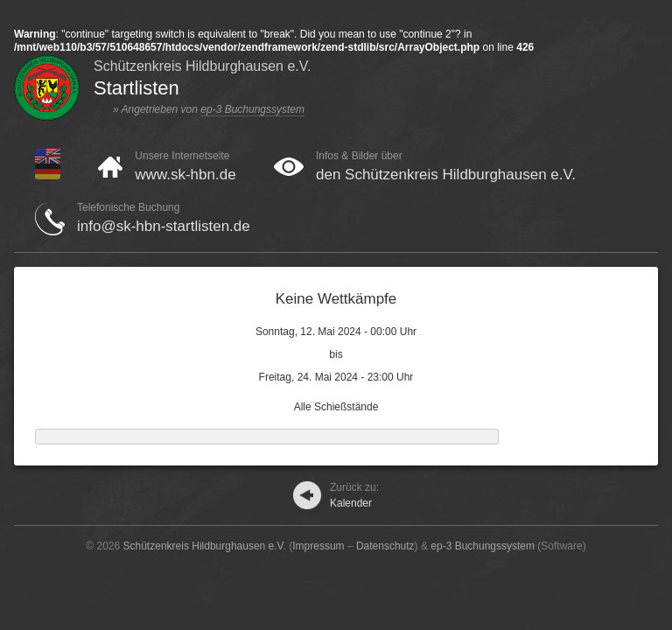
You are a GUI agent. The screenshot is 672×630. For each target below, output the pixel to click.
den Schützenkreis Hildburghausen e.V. (446, 175)
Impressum (318, 546)
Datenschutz (385, 546)
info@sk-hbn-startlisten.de (164, 226)
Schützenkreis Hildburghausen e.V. (205, 546)
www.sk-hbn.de (185, 175)
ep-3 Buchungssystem (252, 109)
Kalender (354, 495)
